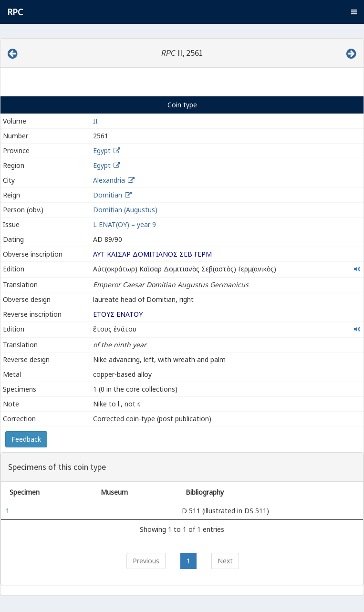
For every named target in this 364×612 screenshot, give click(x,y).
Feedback (26, 439)
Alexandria (109, 180)
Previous (146, 561)
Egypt (102, 150)
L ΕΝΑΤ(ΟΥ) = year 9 (125, 224)
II (95, 121)
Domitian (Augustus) (125, 210)
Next (225, 561)
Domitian (108, 195)
